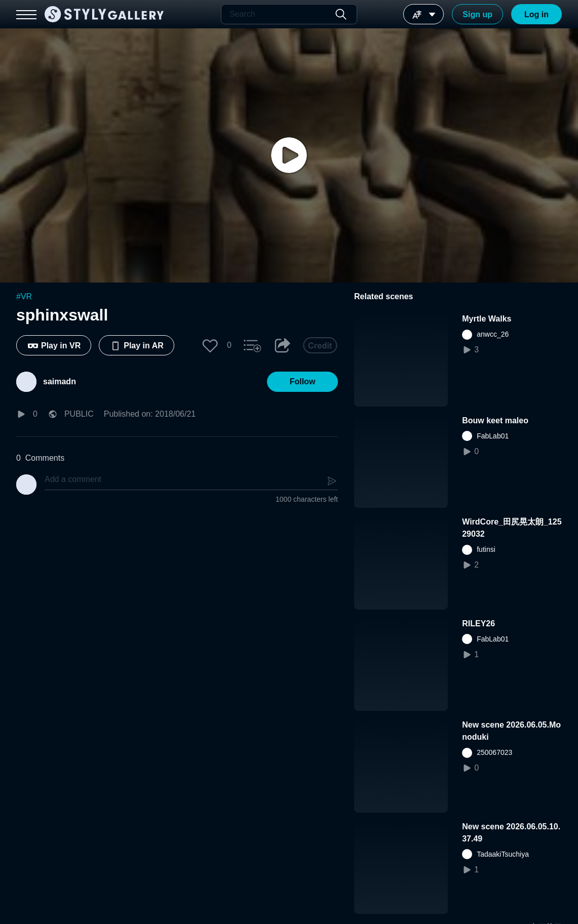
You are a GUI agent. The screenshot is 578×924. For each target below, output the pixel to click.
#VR (24, 296)
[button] (210, 345)
